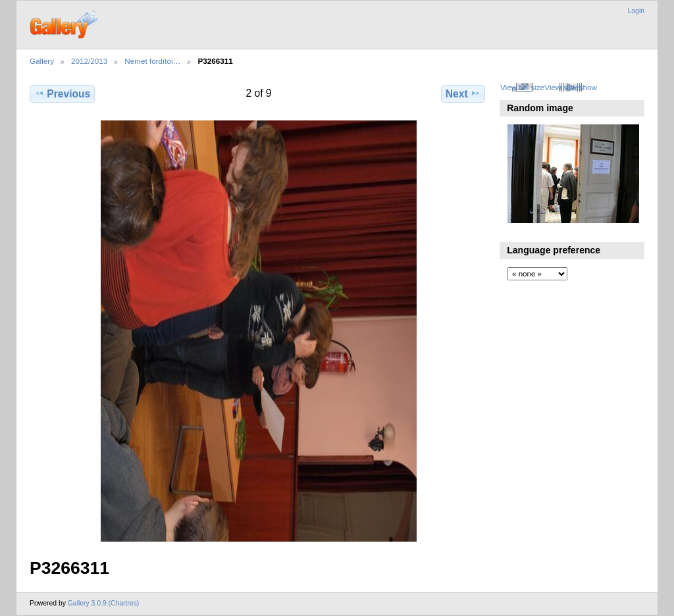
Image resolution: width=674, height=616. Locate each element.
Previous (62, 93)
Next (463, 93)
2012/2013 (89, 61)
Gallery (42, 61)
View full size (522, 87)
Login (636, 11)
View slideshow (571, 87)
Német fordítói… (152, 61)
